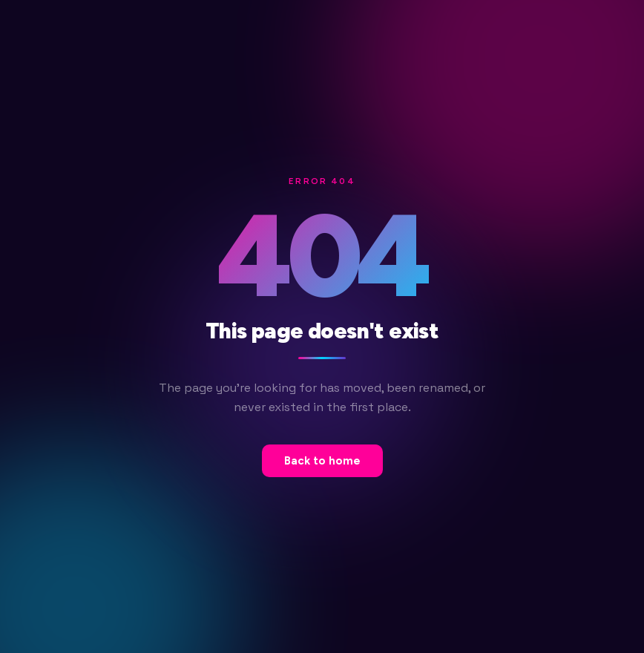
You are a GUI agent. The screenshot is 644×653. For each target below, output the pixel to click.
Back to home (322, 461)
